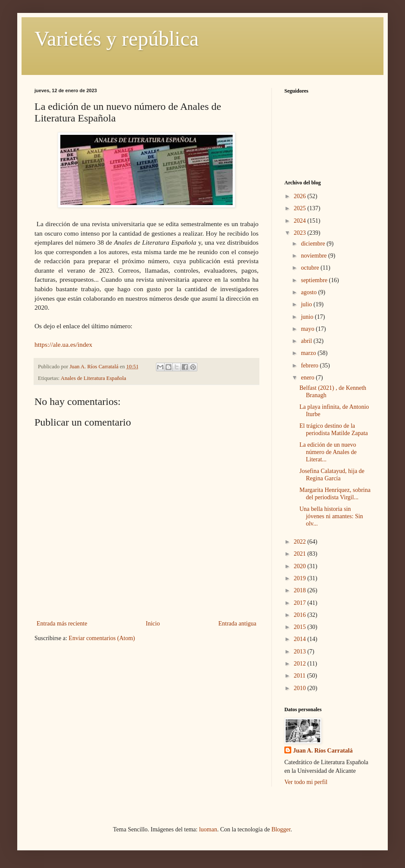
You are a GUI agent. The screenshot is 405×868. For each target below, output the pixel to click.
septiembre (315, 280)
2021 (301, 554)
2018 (301, 590)
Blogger (281, 829)
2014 (301, 639)
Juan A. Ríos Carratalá (323, 751)
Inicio (153, 624)
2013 (301, 652)
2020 (301, 566)
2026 (301, 196)
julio (307, 304)
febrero (310, 366)
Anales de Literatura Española (93, 378)
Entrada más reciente (62, 624)
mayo (308, 329)
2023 (301, 233)
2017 (301, 603)
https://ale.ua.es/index (63, 344)
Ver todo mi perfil (306, 782)
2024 (301, 221)
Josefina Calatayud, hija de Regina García (332, 475)
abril (307, 341)
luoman (208, 829)
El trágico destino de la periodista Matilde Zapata (334, 429)
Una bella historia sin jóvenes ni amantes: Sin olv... (331, 516)
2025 (301, 208)
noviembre (314, 256)
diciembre (313, 244)
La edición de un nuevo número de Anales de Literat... (328, 452)
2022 (301, 542)
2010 (301, 688)
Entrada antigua (237, 624)
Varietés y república (117, 39)
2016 (301, 615)
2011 (301, 676)
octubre (310, 268)
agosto (309, 292)
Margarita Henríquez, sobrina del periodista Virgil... (335, 494)
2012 (301, 664)
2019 (301, 578)
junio (308, 317)
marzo (309, 353)
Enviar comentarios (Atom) (102, 638)
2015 (301, 627)
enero (308, 378)
